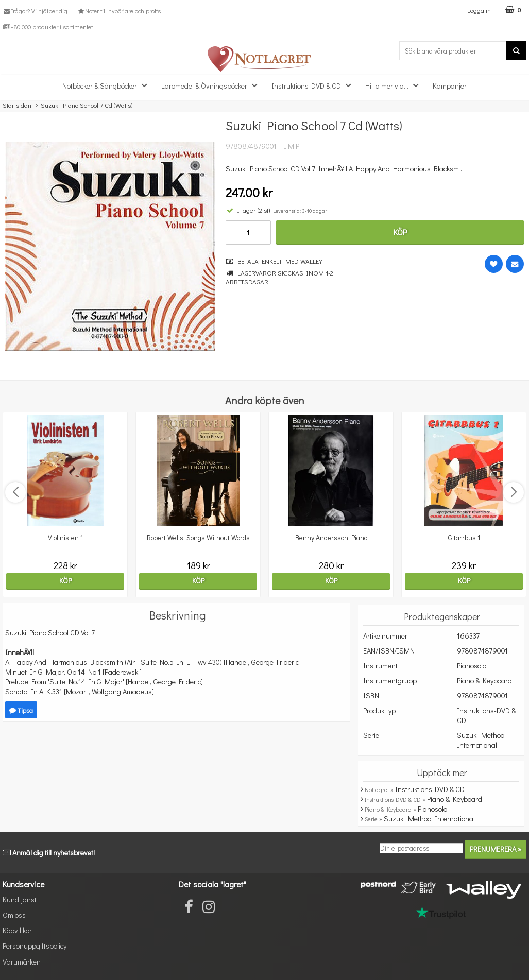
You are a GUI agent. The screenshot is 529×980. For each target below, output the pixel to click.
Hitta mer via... (395, 85)
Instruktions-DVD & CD (314, 85)
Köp (400, 232)
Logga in (479, 10)
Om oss (14, 915)
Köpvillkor (17, 930)
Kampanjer (450, 86)
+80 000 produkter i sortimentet (48, 27)
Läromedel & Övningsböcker (212, 85)
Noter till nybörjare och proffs (118, 11)
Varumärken (22, 962)
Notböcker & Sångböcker (108, 85)
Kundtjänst (20, 899)
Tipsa (21, 710)
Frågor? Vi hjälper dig (35, 11)
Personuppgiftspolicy (35, 946)
